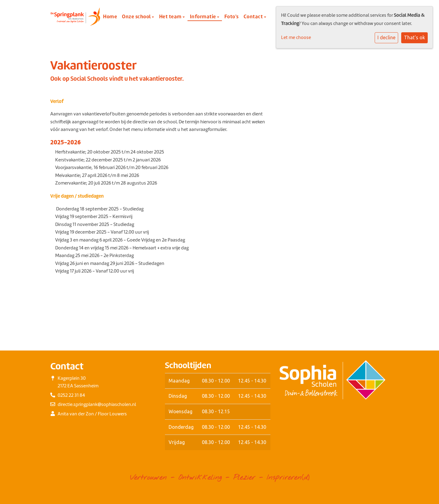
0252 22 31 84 (71, 395)
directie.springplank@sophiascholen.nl (97, 404)
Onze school (137, 16)
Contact (254, 16)
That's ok (414, 37)
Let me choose (296, 37)
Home (110, 16)
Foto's (232, 16)
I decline (386, 37)
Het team (171, 16)
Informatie (204, 16)
